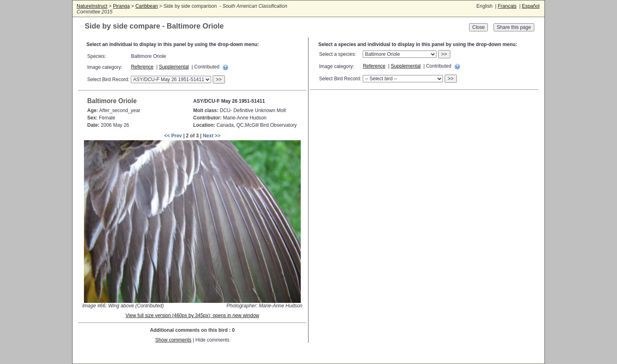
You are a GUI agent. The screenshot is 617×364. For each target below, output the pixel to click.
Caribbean (147, 6)
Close (479, 27)
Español (531, 6)
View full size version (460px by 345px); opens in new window (192, 315)
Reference (142, 67)
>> (219, 79)
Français (507, 6)
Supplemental (174, 67)
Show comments (173, 340)
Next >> (212, 136)
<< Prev (173, 136)
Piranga (121, 6)
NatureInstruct (92, 6)
